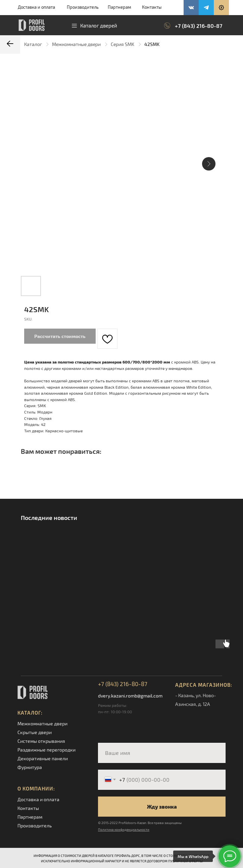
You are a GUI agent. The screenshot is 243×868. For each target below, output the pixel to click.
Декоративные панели (43, 758)
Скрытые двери (35, 732)
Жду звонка (162, 807)
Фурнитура (30, 767)
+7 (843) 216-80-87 (199, 26)
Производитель (83, 7)
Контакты (152, 7)
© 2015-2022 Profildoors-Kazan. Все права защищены (140, 823)
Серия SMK (123, 44)
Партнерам (119, 7)
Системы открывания (41, 741)
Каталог (33, 44)
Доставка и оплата (36, 7)
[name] (162, 753)
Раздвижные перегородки (46, 750)
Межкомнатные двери (76, 44)
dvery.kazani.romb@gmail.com (130, 696)
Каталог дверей (99, 26)
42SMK (152, 44)
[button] (221, 8)
